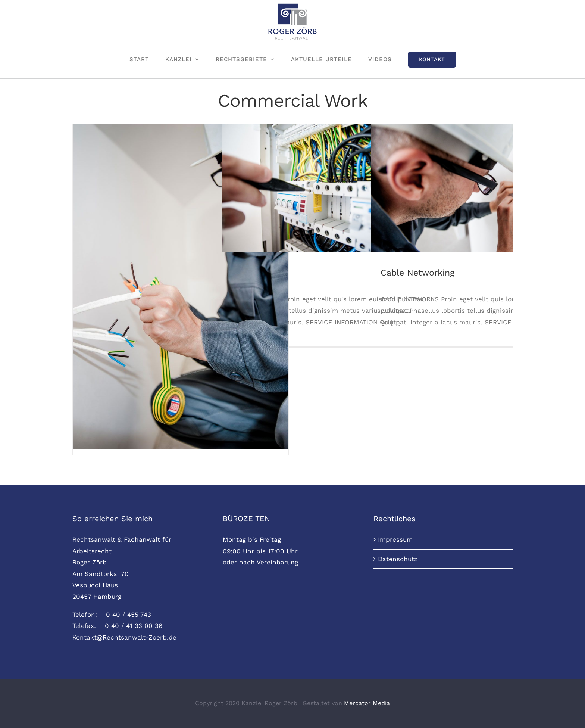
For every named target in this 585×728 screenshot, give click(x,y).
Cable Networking (417, 273)
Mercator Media (367, 703)
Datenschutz (398, 559)
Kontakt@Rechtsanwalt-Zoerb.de (124, 637)
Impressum (395, 539)
